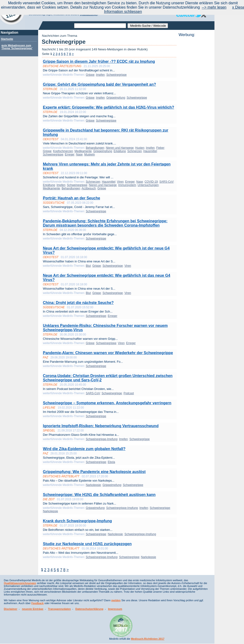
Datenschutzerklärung (89, 609)
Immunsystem (127, 185)
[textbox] (100, 26)
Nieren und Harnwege (120, 148)
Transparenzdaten (59, 609)
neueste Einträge (33, 609)
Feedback (38, 603)
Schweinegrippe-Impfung (102, 439)
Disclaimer (11, 609)
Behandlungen (95, 148)
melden (116, 600)
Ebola (111, 462)
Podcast (129, 393)
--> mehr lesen (214, 7)
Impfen (100, 75)
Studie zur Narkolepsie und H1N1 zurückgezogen (87, 544)
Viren (120, 182)
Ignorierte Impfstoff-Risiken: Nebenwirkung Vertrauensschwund (101, 426)
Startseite (7, 39)
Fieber (160, 148)
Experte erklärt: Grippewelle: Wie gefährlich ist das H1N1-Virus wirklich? (109, 107)
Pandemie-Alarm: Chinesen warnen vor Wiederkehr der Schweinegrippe (108, 353)
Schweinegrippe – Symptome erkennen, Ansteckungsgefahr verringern (107, 403)
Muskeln (89, 154)
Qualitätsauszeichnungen (20, 583)
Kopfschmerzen (63, 151)
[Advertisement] (195, 109)
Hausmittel (150, 151)
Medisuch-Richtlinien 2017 (148, 639)
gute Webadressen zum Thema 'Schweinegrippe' (17, 47)
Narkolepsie (93, 485)
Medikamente (83, 151)
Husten (140, 148)
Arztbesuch (89, 188)
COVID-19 (151, 182)
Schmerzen (135, 151)
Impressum (115, 609)
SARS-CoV (167, 182)
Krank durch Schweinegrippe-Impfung (77, 521)
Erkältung (120, 151)
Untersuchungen (148, 185)
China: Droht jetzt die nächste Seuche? (78, 303)
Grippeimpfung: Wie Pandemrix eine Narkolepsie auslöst (94, 472)
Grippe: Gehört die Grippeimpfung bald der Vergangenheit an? (99, 84)
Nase (79, 154)
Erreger (70, 154)
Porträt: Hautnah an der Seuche (71, 198)
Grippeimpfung (116, 98)
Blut (88, 266)
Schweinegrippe (116, 75)
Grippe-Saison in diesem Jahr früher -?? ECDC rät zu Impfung (99, 61)
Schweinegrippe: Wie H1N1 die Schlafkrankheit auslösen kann (99, 495)
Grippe (90, 75)
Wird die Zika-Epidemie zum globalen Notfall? (84, 449)
